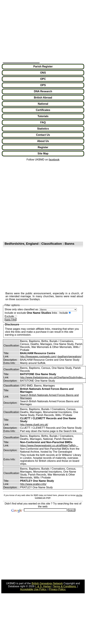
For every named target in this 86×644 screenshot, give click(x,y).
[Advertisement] (31, 32)
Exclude (9, 316)
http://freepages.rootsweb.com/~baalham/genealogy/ (51, 357)
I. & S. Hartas (43, 586)
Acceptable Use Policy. (33, 589)
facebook (54, 160)
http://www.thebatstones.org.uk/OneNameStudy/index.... (53, 377)
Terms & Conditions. (65, 586)
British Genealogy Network (47, 583)
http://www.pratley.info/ (33, 484)
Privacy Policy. (57, 589)
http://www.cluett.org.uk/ (34, 425)
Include (64, 313)
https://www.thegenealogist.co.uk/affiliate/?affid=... (49, 446)
